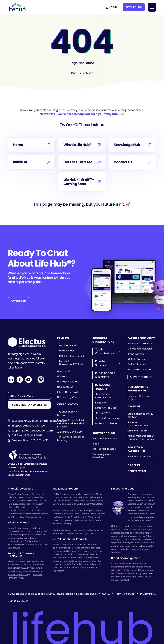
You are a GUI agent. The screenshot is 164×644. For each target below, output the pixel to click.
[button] (134, 7)
